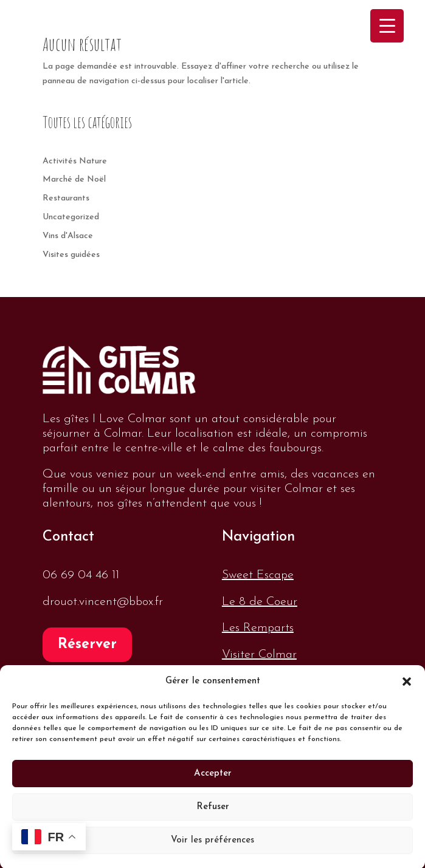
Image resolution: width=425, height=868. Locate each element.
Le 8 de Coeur (260, 602)
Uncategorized (71, 217)
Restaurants (66, 198)
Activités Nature (75, 161)
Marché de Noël (74, 179)
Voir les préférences (212, 849)
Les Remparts (258, 628)
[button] (407, 691)
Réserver (87, 645)
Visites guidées (71, 255)
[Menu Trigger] (387, 26)
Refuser (213, 816)
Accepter (213, 783)
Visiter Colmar (259, 655)
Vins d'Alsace (68, 236)
